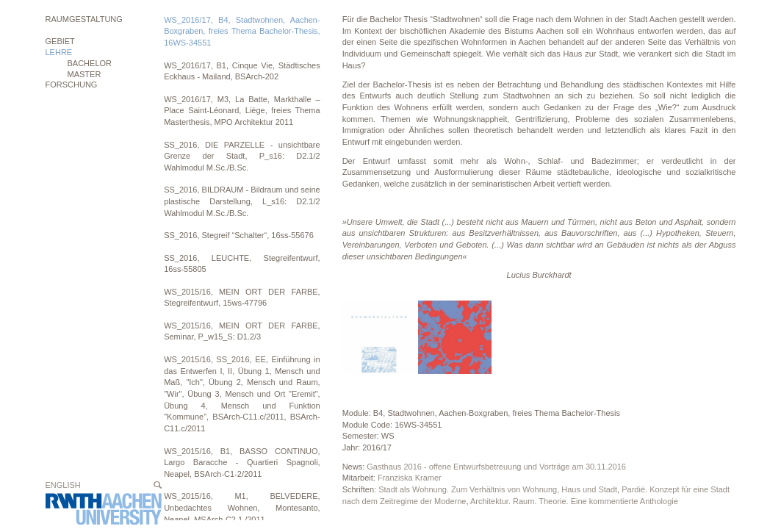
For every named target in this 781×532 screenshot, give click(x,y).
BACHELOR (90, 63)
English (63, 485)
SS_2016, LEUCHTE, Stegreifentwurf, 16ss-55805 (242, 264)
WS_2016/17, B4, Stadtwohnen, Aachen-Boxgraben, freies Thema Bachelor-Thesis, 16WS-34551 (242, 31)
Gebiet (60, 41)
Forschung (72, 85)
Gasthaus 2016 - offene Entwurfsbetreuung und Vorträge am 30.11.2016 (496, 467)
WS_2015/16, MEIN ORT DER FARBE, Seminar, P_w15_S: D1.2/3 (242, 331)
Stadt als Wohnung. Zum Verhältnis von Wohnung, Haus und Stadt (498, 489)
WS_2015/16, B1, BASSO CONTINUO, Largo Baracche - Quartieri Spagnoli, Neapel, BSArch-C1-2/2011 (242, 463)
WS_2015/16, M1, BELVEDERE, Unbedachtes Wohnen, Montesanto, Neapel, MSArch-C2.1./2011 (242, 507)
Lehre (59, 52)
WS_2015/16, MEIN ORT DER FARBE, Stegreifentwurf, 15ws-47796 (242, 298)
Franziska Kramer (410, 478)
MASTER (84, 74)
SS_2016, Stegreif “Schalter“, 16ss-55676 (239, 235)
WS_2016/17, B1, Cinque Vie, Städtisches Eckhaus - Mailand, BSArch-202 (242, 71)
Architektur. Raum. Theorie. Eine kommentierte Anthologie (574, 501)
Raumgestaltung (84, 19)
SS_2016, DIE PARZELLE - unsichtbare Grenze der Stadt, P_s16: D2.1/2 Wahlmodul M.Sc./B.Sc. (242, 156)
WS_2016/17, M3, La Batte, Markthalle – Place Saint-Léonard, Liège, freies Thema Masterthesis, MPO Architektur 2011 (242, 111)
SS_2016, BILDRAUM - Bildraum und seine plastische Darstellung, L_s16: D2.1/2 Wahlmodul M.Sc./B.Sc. (242, 201)
